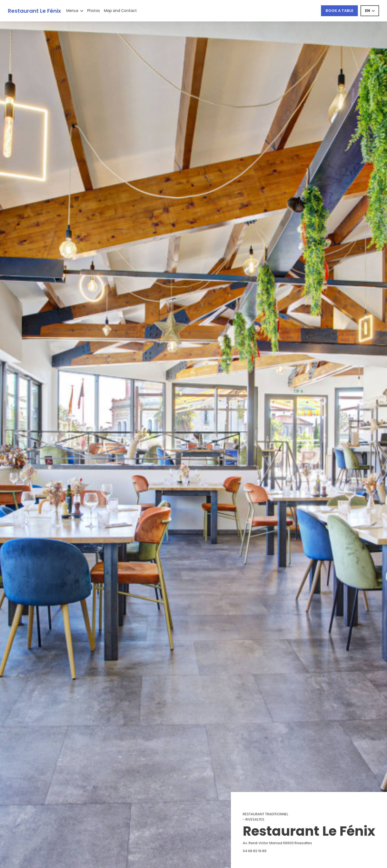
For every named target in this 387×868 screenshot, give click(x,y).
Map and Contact (120, 11)
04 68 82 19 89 (255, 851)
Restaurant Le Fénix (34, 11)
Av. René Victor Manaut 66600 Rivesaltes (301, 843)
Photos (94, 11)
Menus (75, 11)
